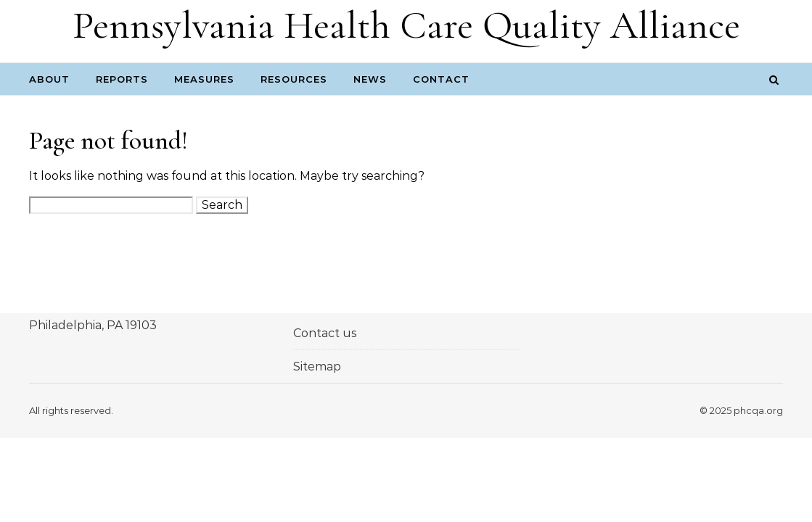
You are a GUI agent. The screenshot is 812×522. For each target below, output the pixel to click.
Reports (122, 79)
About (49, 79)
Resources (294, 79)
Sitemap (317, 366)
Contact (441, 79)
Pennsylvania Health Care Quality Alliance (406, 25)
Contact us (325, 333)
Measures (204, 79)
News (370, 79)
